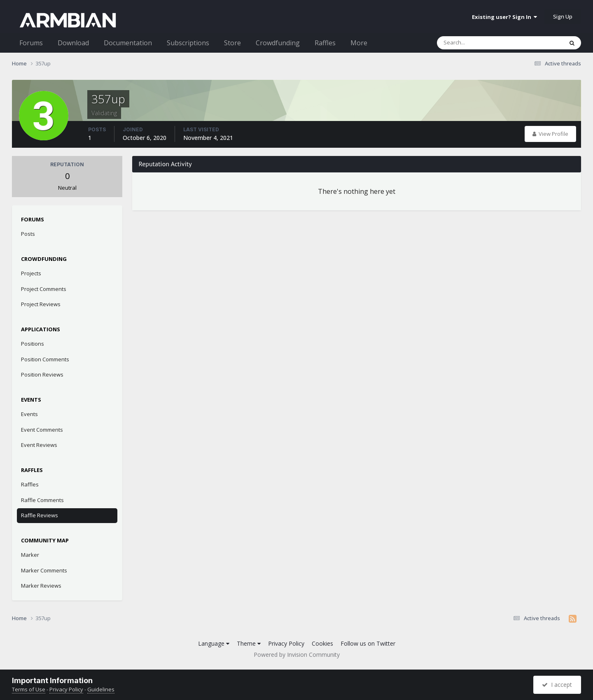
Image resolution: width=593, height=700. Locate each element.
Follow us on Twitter (368, 643)
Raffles (325, 43)
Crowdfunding (278, 43)
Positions (33, 344)
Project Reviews (41, 304)
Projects (31, 273)
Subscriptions (188, 43)
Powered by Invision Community (297, 655)
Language (214, 643)
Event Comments (42, 430)
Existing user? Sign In (504, 17)
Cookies (322, 643)
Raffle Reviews (40, 515)
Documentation (128, 43)
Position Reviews (42, 374)
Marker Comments (44, 570)
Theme (249, 643)
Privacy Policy (286, 643)
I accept (557, 685)
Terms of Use (29, 689)
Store (232, 43)
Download (73, 43)
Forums (31, 43)
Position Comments (45, 359)
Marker (30, 555)
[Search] (479, 43)
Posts (28, 234)
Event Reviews (39, 445)
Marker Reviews (41, 586)
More (359, 43)
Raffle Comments (42, 500)
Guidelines (101, 689)
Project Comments (44, 289)
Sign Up (563, 16)
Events (29, 414)
